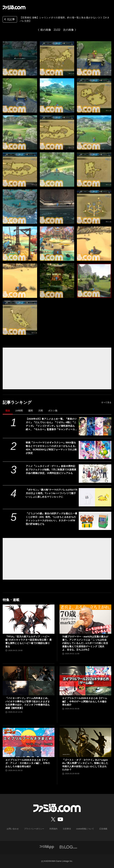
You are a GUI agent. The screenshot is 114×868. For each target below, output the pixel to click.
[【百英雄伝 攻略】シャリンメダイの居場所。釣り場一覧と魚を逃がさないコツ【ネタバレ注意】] (20, 58)
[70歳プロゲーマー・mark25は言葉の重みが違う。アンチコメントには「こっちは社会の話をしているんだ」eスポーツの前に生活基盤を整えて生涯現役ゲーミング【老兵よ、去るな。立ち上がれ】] (85, 619)
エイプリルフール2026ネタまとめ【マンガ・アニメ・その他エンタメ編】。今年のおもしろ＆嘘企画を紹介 (28, 763)
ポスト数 (53, 411)
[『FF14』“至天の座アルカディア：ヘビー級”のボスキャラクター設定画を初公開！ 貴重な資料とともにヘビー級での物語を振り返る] (29, 619)
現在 (8, 411)
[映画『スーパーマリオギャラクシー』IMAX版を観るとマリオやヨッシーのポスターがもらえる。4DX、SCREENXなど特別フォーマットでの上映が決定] (95, 450)
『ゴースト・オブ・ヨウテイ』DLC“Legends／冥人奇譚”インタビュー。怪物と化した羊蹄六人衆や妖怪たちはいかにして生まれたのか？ (85, 765)
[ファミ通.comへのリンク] (14, 7)
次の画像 (68, 30)
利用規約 (53, 829)
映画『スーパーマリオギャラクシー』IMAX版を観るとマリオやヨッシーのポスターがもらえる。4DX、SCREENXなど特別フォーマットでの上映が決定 (51, 448)
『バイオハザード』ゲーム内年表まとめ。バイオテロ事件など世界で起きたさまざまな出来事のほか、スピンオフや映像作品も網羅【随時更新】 (28, 703)
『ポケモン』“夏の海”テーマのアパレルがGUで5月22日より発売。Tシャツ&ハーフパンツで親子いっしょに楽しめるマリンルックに (52, 493)
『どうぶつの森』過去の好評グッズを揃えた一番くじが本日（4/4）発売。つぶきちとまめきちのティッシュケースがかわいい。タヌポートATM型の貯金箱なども (51, 519)
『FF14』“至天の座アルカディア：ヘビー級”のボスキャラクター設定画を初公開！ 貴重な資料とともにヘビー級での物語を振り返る (28, 641)
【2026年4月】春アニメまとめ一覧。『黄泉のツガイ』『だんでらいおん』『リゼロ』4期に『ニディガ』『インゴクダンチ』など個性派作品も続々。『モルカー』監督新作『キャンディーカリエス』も (51, 424)
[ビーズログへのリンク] (68, 847)
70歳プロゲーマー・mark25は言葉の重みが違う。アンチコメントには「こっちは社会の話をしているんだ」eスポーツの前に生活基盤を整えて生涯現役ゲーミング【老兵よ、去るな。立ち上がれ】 (85, 643)
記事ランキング (17, 402)
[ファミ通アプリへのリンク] (47, 847)
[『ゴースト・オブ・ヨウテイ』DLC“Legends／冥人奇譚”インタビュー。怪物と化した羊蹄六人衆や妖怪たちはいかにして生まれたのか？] (85, 742)
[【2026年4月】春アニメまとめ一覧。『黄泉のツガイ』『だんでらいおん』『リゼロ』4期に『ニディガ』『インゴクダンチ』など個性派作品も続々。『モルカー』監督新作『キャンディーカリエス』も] (95, 426)
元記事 (9, 20)
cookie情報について (85, 829)
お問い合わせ (13, 829)
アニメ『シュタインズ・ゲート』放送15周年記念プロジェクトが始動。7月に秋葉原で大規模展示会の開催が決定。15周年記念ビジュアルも (51, 470)
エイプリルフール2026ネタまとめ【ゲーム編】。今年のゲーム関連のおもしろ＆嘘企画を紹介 (85, 701)
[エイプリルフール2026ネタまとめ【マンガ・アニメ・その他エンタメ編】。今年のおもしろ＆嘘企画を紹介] (29, 742)
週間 (30, 411)
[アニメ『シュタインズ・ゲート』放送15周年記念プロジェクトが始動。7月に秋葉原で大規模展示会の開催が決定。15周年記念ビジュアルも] (95, 474)
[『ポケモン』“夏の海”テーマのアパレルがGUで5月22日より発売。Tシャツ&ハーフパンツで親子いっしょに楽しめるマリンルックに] (95, 497)
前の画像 (46, 30)
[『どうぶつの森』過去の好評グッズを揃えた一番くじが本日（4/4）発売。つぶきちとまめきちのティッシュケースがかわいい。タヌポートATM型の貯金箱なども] (95, 521)
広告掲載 (103, 829)
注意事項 (67, 829)
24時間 (19, 411)
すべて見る (106, 402)
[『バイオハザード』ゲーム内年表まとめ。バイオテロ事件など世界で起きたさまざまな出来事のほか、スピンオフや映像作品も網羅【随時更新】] (29, 681)
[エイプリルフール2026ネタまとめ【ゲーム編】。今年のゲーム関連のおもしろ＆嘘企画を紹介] (85, 681)
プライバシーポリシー (34, 829)
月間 (40, 411)
